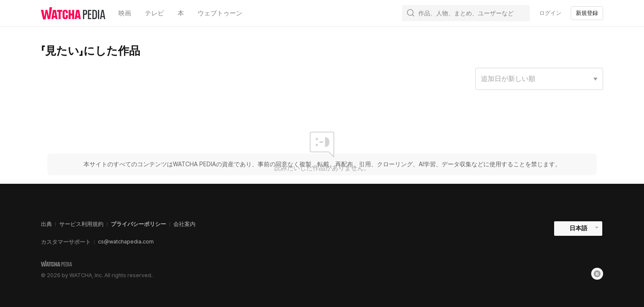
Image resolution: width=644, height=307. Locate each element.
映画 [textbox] (125, 13)
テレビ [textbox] (154, 13)
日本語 (578, 228)
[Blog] (597, 274)
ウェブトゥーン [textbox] (220, 13)
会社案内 (184, 224)
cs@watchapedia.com (126, 242)
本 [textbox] (181, 13)
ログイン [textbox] (550, 13)
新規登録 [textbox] (587, 13)
